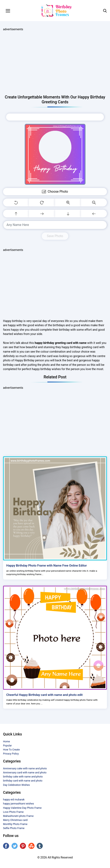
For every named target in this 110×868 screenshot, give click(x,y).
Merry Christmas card (15, 820)
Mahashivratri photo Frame (18, 816)
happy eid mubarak (14, 799)
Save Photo (55, 236)
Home (6, 741)
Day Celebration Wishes (16, 785)
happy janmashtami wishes (18, 804)
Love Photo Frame (13, 812)
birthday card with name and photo (23, 781)
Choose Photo (55, 117)
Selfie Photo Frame (14, 828)
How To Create (11, 750)
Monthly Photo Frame (15, 824)
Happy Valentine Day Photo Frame (22, 808)
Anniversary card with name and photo (25, 772)
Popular (7, 745)
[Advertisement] (55, 63)
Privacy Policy (11, 754)
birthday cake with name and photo (23, 777)
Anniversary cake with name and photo (25, 768)
